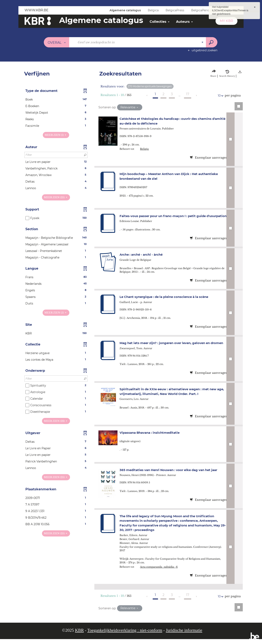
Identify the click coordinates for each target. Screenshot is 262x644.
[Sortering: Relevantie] (130, 107)
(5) (56, 313)
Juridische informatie (184, 635)
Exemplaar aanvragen (209, 158)
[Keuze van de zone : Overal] (57, 42)
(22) (56, 421)
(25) (56, 197)
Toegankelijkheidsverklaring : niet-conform (125, 635)
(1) (56, 135)
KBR (79, 635)
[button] (56, 100)
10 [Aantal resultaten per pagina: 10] (220, 96)
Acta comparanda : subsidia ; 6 (162, 572)
